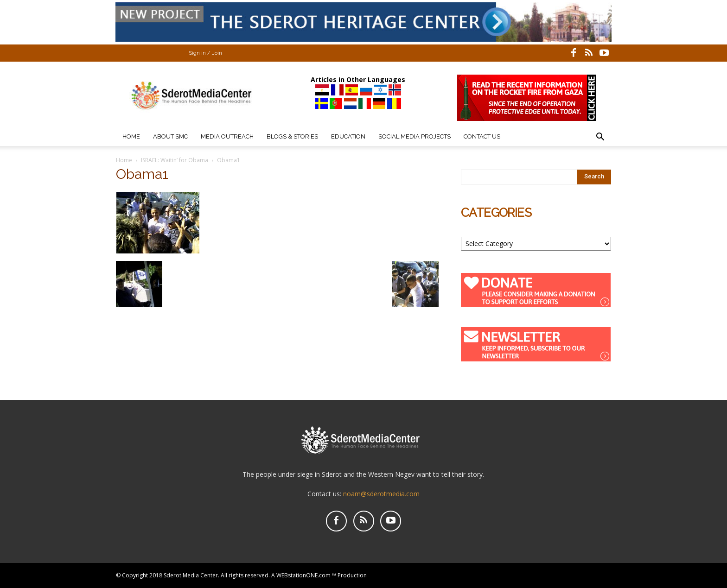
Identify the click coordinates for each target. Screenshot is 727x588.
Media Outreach (227, 136)
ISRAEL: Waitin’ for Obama (175, 160)
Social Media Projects (415, 136)
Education (348, 136)
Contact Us (482, 136)
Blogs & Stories (292, 136)
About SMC (170, 136)
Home (131, 136)
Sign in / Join (205, 53)
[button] (600, 138)
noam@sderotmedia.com (381, 494)
